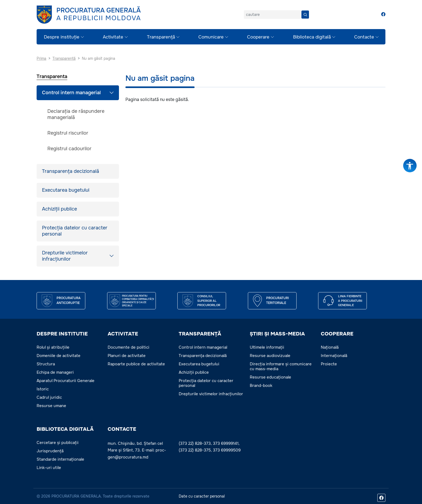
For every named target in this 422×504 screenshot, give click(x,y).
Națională (330, 347)
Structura (46, 364)
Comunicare (211, 37)
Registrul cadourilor (69, 149)
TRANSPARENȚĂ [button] (200, 334)
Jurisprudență (50, 451)
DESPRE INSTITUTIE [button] (62, 334)
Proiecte (329, 364)
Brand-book (261, 386)
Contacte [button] (122, 429)
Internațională (334, 356)
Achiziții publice (59, 209)
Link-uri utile (49, 468)
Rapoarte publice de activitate (136, 364)
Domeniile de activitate (59, 356)
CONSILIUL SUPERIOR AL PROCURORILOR (209, 301)
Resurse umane (51, 406)
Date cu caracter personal (202, 496)
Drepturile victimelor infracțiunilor (65, 256)
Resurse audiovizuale (270, 356)
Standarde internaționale (60, 459)
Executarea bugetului (66, 190)
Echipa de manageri (55, 372)
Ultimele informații (267, 347)
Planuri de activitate (127, 356)
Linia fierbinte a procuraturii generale (350, 301)
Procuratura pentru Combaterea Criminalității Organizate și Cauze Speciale (138, 301)
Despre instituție (62, 37)
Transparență (161, 37)
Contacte (364, 37)
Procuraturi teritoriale (277, 300)
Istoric (43, 389)
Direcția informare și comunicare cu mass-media (281, 366)
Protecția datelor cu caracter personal (75, 231)
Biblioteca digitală (312, 37)
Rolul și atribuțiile (53, 347)
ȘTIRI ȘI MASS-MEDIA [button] (277, 334)
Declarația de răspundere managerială (76, 114)
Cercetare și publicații (58, 443)
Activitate (113, 37)
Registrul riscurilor (68, 133)
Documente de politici (129, 347)
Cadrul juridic (49, 397)
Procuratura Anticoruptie (68, 300)
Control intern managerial (71, 93)
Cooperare (258, 37)
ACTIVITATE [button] (123, 334)
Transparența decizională (71, 171)
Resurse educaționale (270, 377)
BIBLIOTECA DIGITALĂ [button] (65, 429)
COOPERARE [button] (337, 334)
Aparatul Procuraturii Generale (66, 381)
